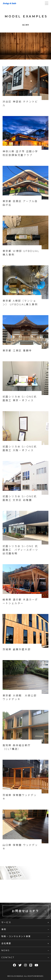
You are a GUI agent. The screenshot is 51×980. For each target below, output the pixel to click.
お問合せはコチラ (26, 911)
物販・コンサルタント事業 (16, 936)
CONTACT (8, 957)
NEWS (6, 950)
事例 (4, 929)
